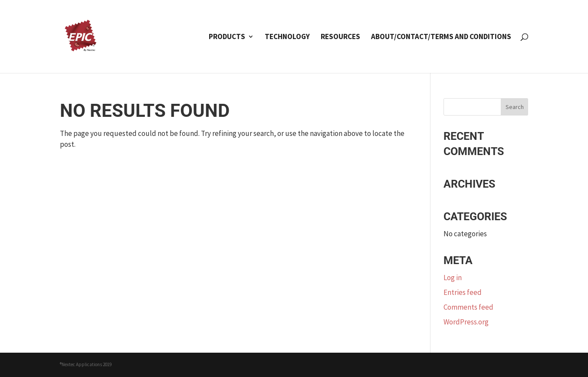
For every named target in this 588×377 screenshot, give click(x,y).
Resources (340, 37)
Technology (287, 37)
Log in (453, 278)
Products (227, 37)
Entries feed (463, 292)
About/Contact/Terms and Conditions (441, 37)
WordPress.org (466, 322)
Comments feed (468, 307)
